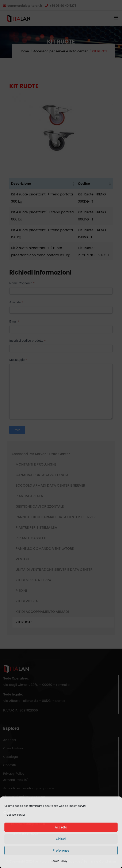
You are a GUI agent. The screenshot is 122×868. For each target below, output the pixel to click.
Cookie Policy (59, 861)
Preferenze (61, 850)
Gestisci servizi (16, 815)
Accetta (61, 827)
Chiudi (61, 839)
